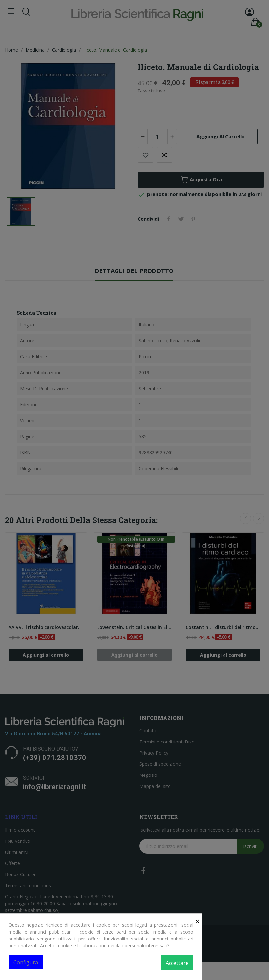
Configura (26, 962)
